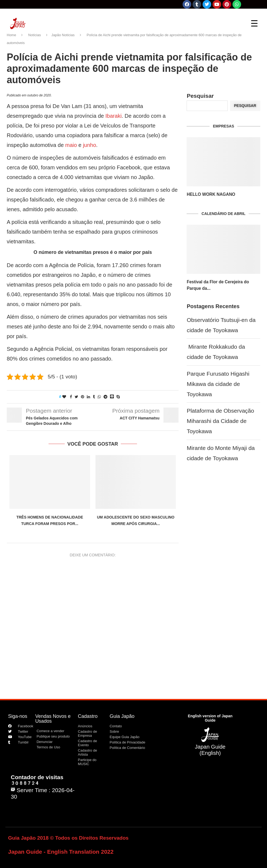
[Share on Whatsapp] (99, 397)
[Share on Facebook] (71, 397)
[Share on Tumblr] (94, 397)
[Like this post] (64, 397)
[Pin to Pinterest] (83, 397)
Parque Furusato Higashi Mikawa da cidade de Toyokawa (218, 384)
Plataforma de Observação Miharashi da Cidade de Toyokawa (220, 421)
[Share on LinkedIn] (88, 397)
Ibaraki (114, 116)
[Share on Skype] (118, 397)
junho (89, 145)
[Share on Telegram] (105, 397)
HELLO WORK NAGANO (208, 194)
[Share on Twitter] (76, 397)
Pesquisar (200, 96)
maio (71, 145)
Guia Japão (122, 716)
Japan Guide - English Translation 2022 (61, 852)
